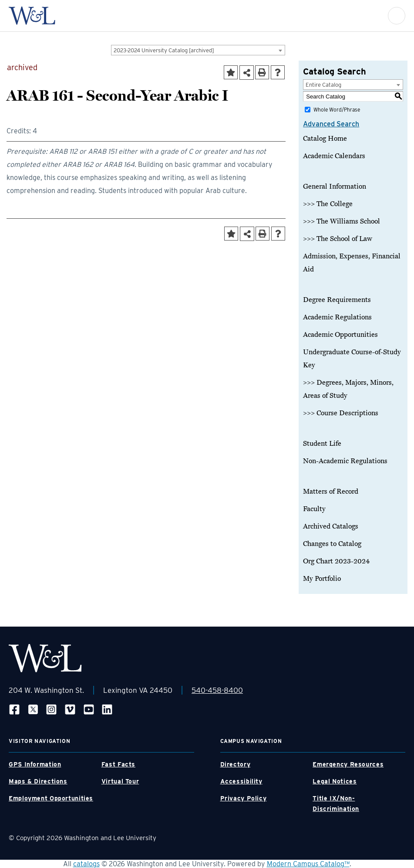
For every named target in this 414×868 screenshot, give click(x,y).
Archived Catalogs (331, 526)
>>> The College (328, 204)
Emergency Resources (348, 764)
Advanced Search (331, 124)
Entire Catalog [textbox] (323, 85)
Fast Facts (118, 764)
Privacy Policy (244, 798)
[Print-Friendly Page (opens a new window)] (262, 72)
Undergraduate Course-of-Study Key (352, 359)
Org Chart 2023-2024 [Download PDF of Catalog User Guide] (336, 561)
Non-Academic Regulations (345, 461)
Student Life (322, 444)
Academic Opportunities (340, 335)
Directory (236, 764)
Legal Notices (335, 781)
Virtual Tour (120, 781)
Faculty (314, 509)
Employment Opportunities (51, 798)
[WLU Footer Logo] (45, 658)
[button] (397, 16)
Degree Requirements (337, 300)
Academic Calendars (334, 156)
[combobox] (198, 50)
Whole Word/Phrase (337, 110)
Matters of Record (331, 492)
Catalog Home (325, 139)
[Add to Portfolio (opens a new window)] (231, 72)
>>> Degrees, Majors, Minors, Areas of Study (348, 389)
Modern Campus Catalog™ (308, 864)
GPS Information (35, 764)
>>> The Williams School (342, 221)
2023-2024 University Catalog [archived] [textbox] (164, 50)
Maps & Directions (38, 781)
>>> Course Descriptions (341, 413)
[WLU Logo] (32, 16)
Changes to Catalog (332, 544)
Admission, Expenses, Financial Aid (352, 263)
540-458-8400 (217, 690)
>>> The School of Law (338, 239)
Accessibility (241, 781)
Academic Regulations (337, 317)
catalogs (86, 864)
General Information (335, 186)
